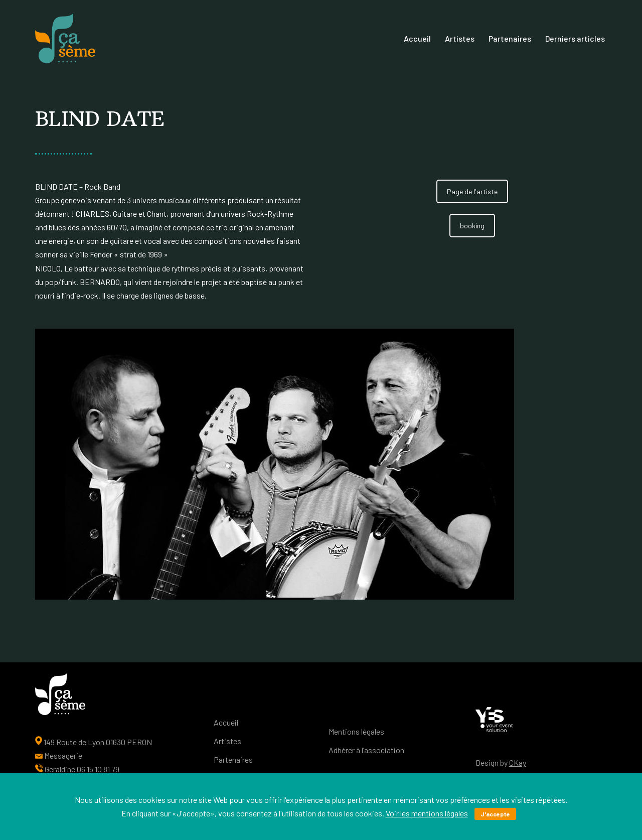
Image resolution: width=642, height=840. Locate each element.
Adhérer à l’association (366, 750)
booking (472, 226)
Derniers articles (575, 38)
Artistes (460, 38)
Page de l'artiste (472, 191)
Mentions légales (356, 731)
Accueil (417, 38)
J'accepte (495, 814)
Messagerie (63, 755)
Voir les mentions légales (427, 813)
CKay (518, 762)
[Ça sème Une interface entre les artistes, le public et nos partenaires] (65, 39)
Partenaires (510, 38)
